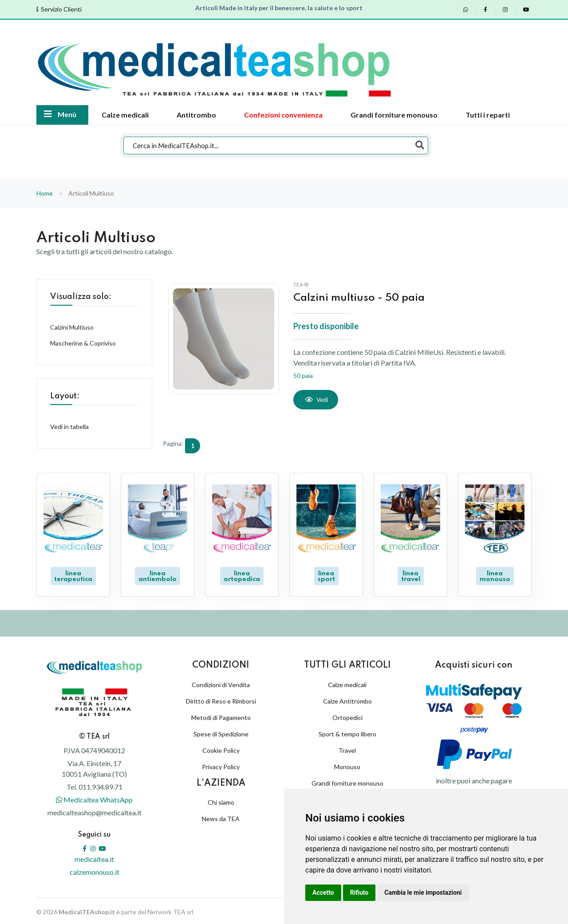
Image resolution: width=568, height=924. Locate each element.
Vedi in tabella (69, 427)
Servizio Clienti (61, 9)
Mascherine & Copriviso (83, 343)
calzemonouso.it (95, 870)
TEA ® (301, 285)
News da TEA (221, 816)
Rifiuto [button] (359, 893)
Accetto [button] (323, 893)
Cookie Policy (221, 748)
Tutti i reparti (488, 115)
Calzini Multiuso (72, 327)
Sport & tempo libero (347, 732)
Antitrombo (196, 115)
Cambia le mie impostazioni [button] (423, 893)
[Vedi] (316, 400)
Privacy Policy (221, 765)
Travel (347, 748)
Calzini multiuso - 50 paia (361, 298)
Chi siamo (221, 800)
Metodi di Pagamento (221, 715)
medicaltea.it (94, 857)
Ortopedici (347, 715)
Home (45, 193)
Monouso (347, 765)
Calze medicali (125, 115)
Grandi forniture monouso (394, 115)
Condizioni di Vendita (221, 682)
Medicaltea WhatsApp (94, 797)
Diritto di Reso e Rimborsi (221, 699)
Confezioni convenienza (283, 115)
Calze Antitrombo (347, 699)
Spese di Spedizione (221, 732)
